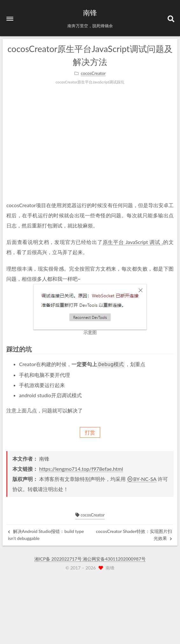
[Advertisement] (90, 149)
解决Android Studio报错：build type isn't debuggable (46, 534)
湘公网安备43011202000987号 (114, 558)
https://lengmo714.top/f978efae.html (81, 468)
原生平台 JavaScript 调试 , (133, 242)
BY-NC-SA (142, 478)
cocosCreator (90, 514)
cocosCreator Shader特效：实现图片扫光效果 (134, 534)
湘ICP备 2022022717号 (59, 558)
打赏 (90, 432)
